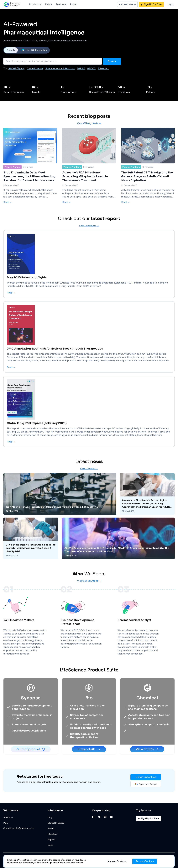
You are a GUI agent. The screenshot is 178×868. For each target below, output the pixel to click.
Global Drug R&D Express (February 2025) (37, 436)
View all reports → (89, 238)
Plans (73, 4)
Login (170, 4)
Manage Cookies (117, 861)
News (50, 845)
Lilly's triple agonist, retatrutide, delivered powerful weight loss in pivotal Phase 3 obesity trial (31, 561)
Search (11, 50)
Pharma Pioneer (12, 180)
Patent (51, 829)
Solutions (8, 817)
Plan (5, 823)
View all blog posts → (89, 136)
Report (51, 840)
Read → (8, 215)
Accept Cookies (145, 861)
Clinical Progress (56, 823)
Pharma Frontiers (72, 180)
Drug (50, 817)
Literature (52, 834)
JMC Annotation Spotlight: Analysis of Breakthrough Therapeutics (55, 361)
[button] (146, 784)
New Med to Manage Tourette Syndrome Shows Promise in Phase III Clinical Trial (52, 519)
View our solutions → (89, 593)
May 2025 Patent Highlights (27, 290)
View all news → (89, 481)
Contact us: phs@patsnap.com (19, 828)
